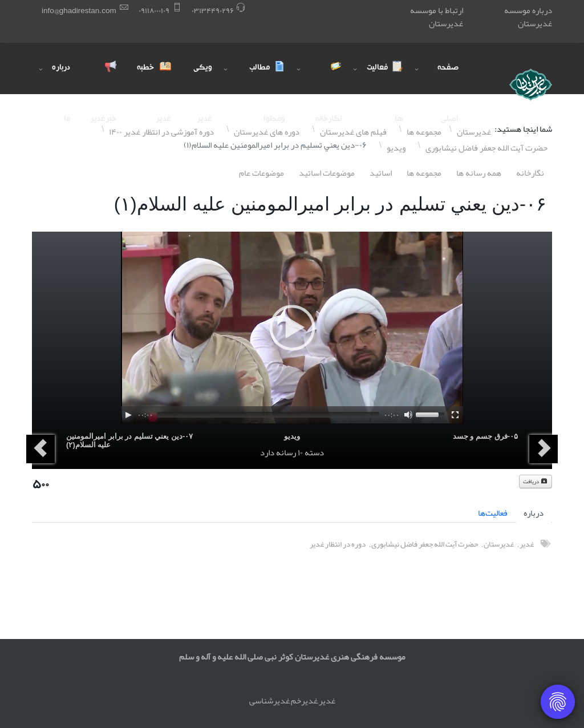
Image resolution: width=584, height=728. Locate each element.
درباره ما (61, 79)
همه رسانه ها (479, 173)
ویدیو (292, 436)
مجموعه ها (424, 173)
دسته (314, 452)
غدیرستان (499, 544)
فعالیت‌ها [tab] (493, 513)
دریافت (536, 482)
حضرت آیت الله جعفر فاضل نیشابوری (425, 544)
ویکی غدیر (203, 79)
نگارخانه (530, 173)
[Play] (128, 415)
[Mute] (408, 415)
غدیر (527, 544)
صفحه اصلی (448, 79)
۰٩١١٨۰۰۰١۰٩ (154, 11)
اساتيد (381, 173)
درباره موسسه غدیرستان (528, 17)
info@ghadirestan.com (79, 11)
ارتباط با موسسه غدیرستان (437, 17)
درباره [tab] (534, 513)
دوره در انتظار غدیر (338, 544)
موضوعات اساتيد (327, 173)
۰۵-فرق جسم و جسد (485, 436)
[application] (292, 327)
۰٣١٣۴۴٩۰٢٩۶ (213, 11)
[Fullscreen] (455, 415)
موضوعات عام (261, 173)
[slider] (268, 415)
